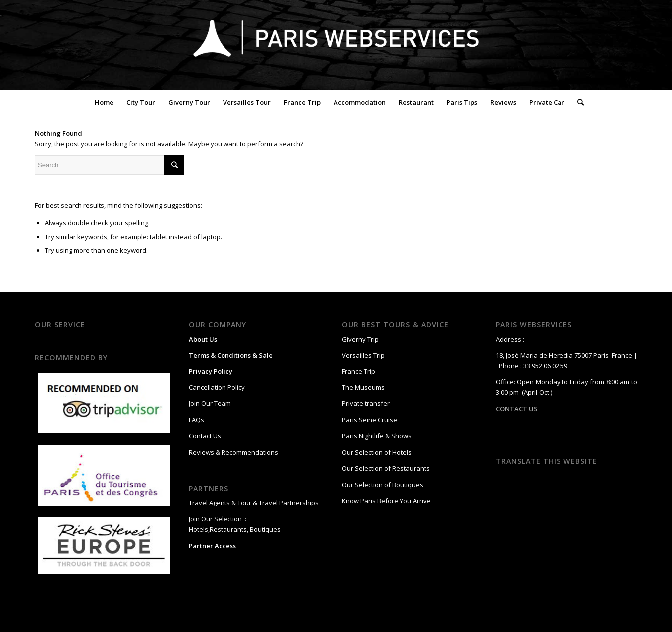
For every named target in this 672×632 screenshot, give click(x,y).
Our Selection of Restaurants (386, 468)
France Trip (359, 371)
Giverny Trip (360, 339)
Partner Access (212, 546)
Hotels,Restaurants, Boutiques (235, 529)
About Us (203, 339)
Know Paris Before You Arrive (386, 501)
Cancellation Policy (217, 387)
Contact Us (205, 436)
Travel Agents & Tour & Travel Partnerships (254, 503)
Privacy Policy (211, 371)
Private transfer (366, 403)
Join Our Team (210, 403)
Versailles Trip (363, 355)
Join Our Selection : (218, 519)
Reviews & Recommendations (233, 452)
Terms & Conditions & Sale (231, 355)
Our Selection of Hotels (378, 452)
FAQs (196, 420)
